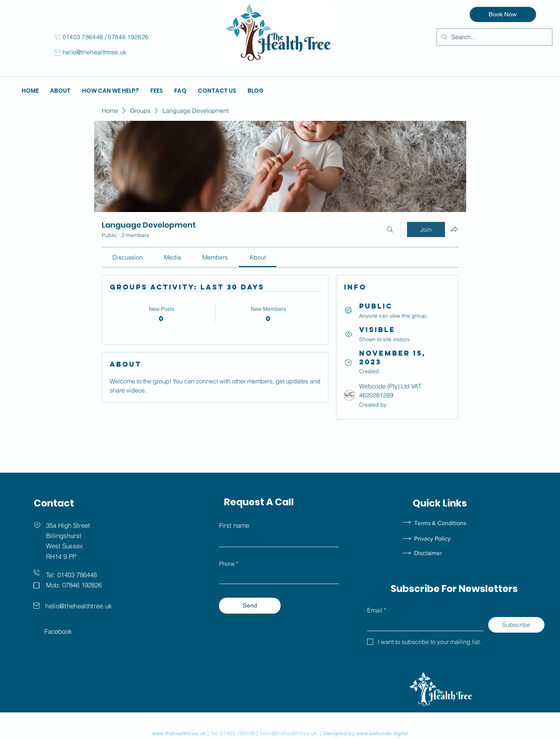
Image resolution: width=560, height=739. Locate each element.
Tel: (215, 733)
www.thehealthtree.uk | (181, 733)
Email (377, 610)
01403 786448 (84, 37)
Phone (227, 564)
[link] (128, 257)
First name (234, 525)
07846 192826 (128, 37)
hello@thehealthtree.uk (95, 52)
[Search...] (494, 37)
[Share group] (454, 229)
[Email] (423, 624)
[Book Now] (503, 14)
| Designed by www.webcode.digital (363, 733)
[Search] (390, 229)
